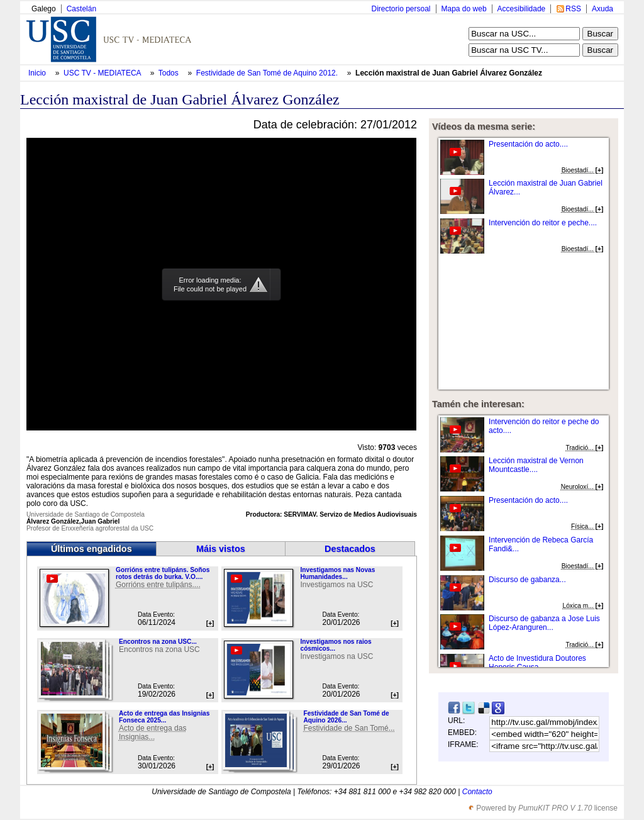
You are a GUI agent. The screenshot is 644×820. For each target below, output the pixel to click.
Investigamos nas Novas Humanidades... (337, 573)
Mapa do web (464, 9)
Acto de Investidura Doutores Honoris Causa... (537, 663)
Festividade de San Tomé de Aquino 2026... (346, 717)
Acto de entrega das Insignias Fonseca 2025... (164, 717)
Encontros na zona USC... (158, 642)
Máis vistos (221, 549)
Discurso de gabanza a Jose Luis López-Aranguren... (544, 623)
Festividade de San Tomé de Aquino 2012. (268, 73)
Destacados (350, 549)
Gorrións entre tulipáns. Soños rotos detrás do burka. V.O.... (163, 573)
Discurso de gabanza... (527, 580)
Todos (169, 73)
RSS (573, 9)
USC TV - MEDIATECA (103, 73)
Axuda (602, 9)
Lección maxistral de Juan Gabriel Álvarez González (449, 73)
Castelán (81, 9)
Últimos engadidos (92, 549)
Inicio (38, 73)
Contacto (477, 792)
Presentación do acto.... (528, 144)
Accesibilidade (522, 9)
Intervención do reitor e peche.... (543, 223)
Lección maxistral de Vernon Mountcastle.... (536, 465)
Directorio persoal (401, 9)
